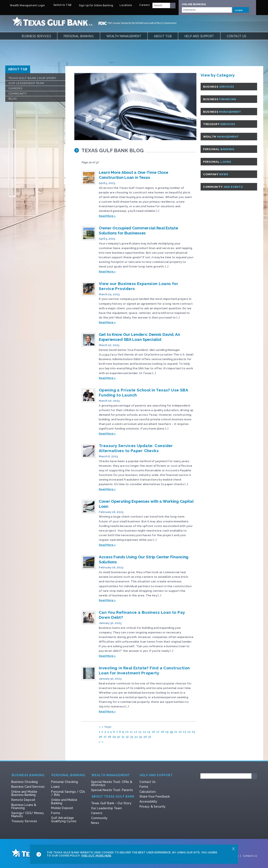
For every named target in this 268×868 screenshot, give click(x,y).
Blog (13, 99)
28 (110, 737)
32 (127, 737)
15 (149, 732)
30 (119, 737)
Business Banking (28, 775)
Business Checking (24, 782)
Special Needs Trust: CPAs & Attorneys (112, 784)
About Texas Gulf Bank (113, 797)
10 (127, 732)
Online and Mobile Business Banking (24, 793)
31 (123, 737)
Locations (124, 5)
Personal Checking (64, 782)
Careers (142, 5)
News (95, 823)
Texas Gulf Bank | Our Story (32, 78)
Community (18, 94)
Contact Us (236, 36)
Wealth (223, 137)
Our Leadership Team (26, 83)
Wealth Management (124, 36)
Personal (220, 149)
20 (172, 732)
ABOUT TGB (18, 69)
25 (193, 732)
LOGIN (241, 10)
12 (136, 732)
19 (167, 732)
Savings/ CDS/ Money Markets (28, 815)
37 (150, 737)
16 (154, 732)
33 (132, 737)
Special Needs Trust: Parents (112, 790)
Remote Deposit (23, 800)
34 (136, 737)
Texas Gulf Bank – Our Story (111, 803)
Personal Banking (79, 36)
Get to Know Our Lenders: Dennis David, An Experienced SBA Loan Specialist (139, 337)
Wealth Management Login (25, 5)
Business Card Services (28, 787)
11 (131, 732)
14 (144, 732)
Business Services (36, 36)
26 (101, 737)
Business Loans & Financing (24, 807)
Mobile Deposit (62, 808)
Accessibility (148, 802)
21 (176, 732)
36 (145, 737)
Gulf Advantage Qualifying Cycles (64, 819)
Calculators (148, 792)
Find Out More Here (96, 856)
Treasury (221, 124)
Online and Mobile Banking (64, 802)
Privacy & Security (153, 807)
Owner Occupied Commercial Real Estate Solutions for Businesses (138, 230)
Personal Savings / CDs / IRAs (68, 793)
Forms (56, 813)
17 (158, 732)
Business (220, 87)
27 (105, 737)
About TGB (163, 36)
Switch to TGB (59, 5)
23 (185, 732)
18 (162, 732)
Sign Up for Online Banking (94, 5)
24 (189, 732)
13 (140, 732)
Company (217, 174)
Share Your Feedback (155, 796)
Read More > (107, 216)
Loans (55, 787)
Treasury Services (24, 821)
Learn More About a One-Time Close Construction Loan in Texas (134, 175)
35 (141, 737)
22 (180, 732)
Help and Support (199, 36)
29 (114, 737)
